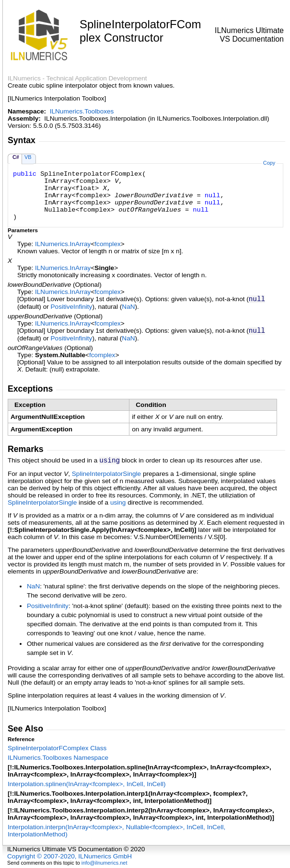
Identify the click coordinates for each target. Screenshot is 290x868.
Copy (269, 163)
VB (28, 157)
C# (16, 157)
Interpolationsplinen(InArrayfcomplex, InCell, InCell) (87, 784)
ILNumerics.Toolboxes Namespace (58, 758)
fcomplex (107, 244)
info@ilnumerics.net (104, 863)
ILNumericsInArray (63, 244)
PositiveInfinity (72, 307)
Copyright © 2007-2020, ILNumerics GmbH (70, 856)
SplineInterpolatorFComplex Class (57, 748)
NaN (128, 307)
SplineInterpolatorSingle (106, 474)
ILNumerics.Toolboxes (82, 111)
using (118, 502)
